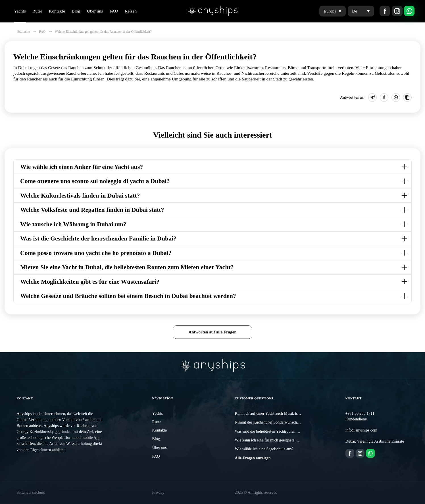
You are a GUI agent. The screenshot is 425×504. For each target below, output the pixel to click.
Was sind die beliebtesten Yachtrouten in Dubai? (273, 431)
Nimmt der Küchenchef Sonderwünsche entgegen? (275, 422)
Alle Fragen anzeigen (253, 458)
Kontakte (57, 11)
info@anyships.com (361, 430)
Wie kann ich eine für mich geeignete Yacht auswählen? (279, 440)
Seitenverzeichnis (31, 492)
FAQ (114, 11)
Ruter (37, 11)
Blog (76, 11)
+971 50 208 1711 (360, 413)
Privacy (158, 492)
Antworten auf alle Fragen (212, 332)
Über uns (95, 11)
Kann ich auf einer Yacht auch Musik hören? (270, 413)
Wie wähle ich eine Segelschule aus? (264, 449)
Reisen (131, 11)
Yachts (20, 11)
